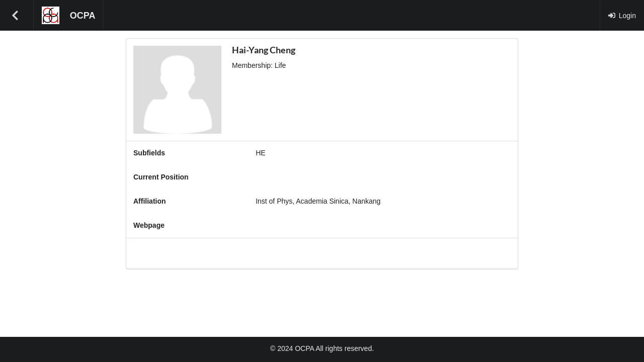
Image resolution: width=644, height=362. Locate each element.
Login (622, 16)
